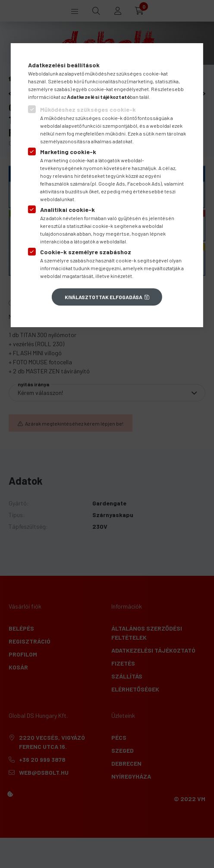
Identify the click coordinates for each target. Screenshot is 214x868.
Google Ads (112, 183)
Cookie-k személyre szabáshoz (86, 252)
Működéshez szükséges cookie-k (88, 109)
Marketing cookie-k (68, 152)
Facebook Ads (144, 183)
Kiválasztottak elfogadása (104, 297)
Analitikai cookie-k (68, 210)
